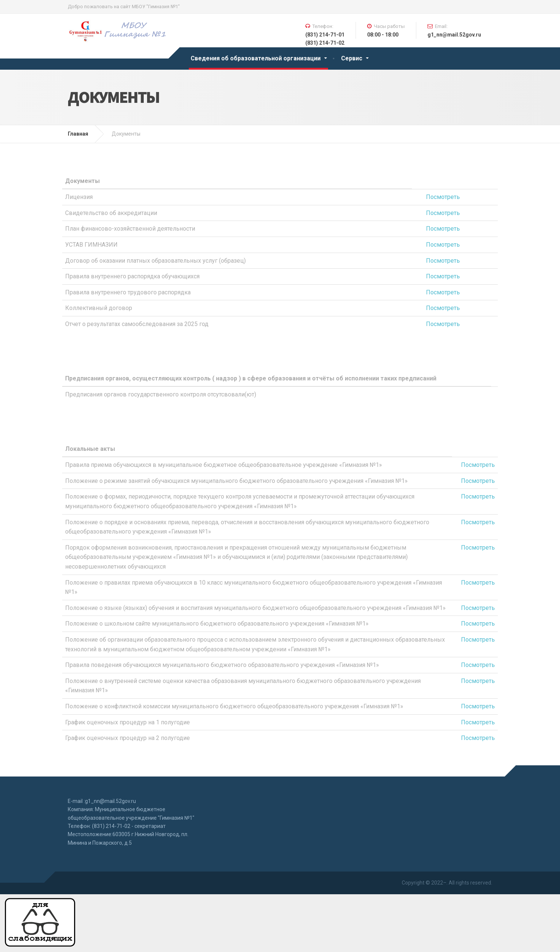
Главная (78, 134)
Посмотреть (443, 197)
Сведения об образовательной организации (256, 58)
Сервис (352, 58)
